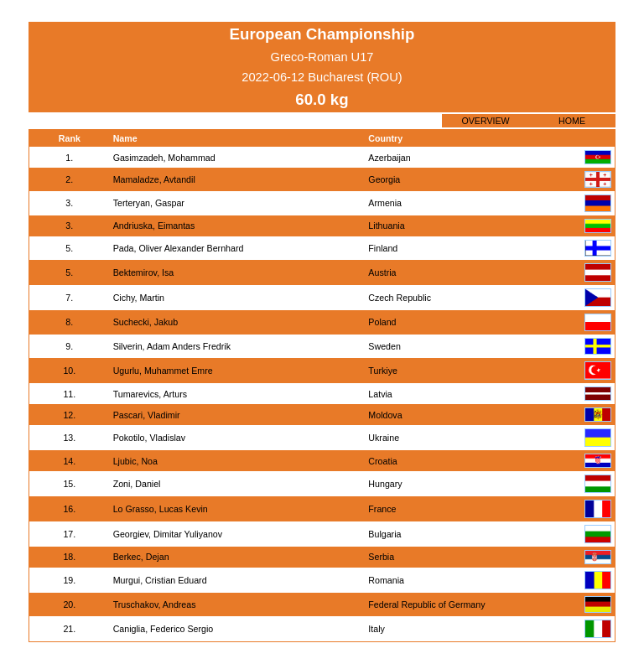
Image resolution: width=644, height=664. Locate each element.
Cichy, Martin (139, 298)
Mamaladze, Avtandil (154, 179)
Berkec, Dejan (141, 557)
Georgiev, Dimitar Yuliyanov (168, 534)
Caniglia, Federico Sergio (164, 629)
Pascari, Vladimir (147, 415)
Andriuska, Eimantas (154, 226)
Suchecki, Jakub (146, 322)
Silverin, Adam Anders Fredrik (172, 346)
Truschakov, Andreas (155, 604)
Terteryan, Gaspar (149, 203)
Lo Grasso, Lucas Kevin (161, 509)
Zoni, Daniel (137, 484)
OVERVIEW (485, 121)
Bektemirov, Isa (144, 272)
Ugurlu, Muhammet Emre (163, 371)
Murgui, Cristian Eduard (160, 580)
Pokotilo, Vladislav (149, 438)
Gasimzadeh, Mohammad (164, 158)
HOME (572, 121)
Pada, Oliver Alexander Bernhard (179, 248)
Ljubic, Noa (135, 461)
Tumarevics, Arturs (150, 394)
